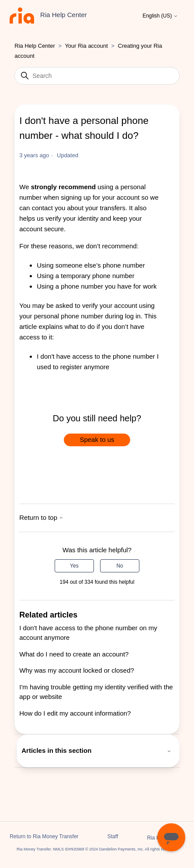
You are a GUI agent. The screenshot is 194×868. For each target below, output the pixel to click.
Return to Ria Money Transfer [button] (44, 836)
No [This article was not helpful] (120, 566)
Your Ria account (87, 46)
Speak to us (97, 439)
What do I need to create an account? (74, 654)
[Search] (97, 76)
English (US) (160, 16)
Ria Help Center (35, 46)
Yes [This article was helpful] (74, 566)
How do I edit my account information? (75, 713)
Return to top (41, 517)
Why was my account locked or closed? (77, 670)
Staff (113, 836)
